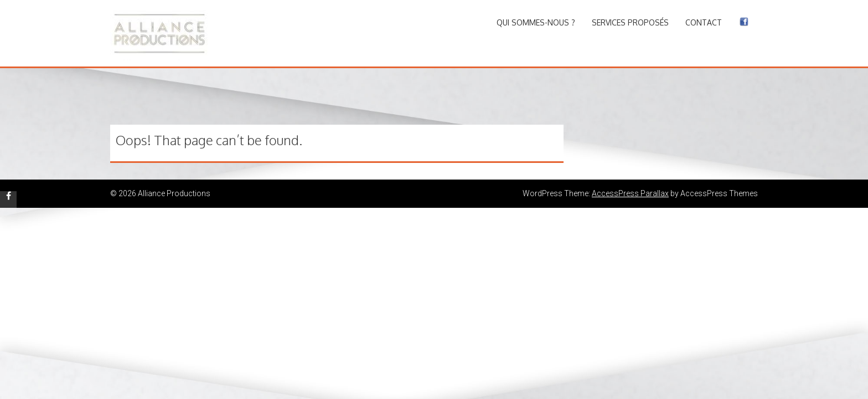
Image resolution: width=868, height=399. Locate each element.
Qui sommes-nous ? (536, 22)
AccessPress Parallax (630, 193)
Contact (704, 22)
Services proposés (630, 22)
